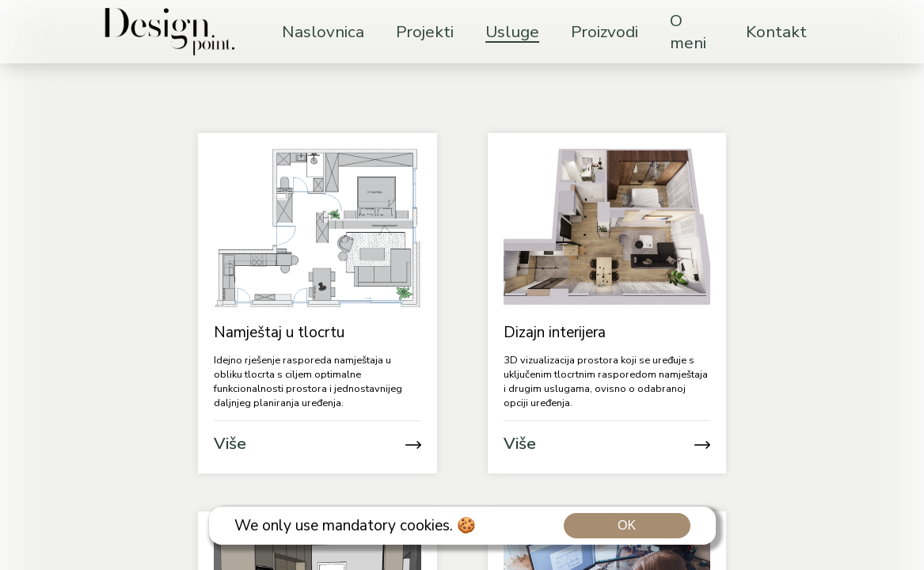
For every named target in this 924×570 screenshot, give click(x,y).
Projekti (425, 32)
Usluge (512, 32)
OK (627, 525)
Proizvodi (605, 32)
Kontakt (776, 32)
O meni (688, 32)
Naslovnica (323, 32)
